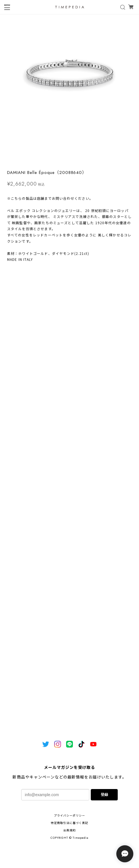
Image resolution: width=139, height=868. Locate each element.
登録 (104, 795)
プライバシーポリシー (69, 816)
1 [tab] (69, 161)
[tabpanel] (69, 86)
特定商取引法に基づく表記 (69, 823)
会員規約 (69, 830)
